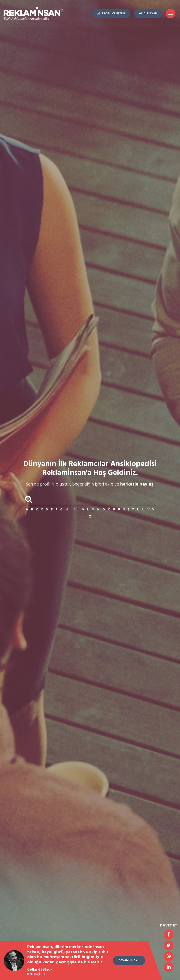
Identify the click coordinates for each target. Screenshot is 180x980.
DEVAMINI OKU (129, 961)
